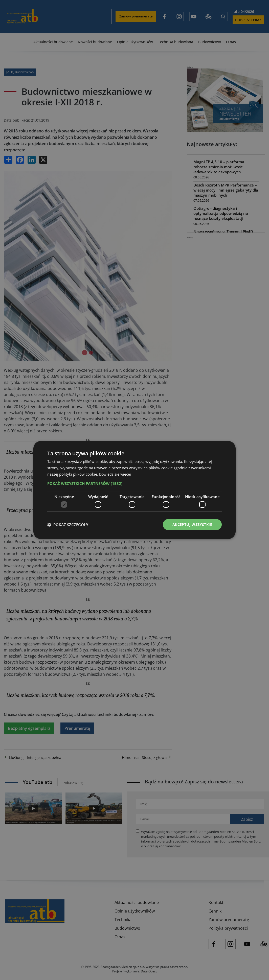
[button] (134, 483)
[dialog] (134, 490)
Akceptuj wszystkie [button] (192, 524)
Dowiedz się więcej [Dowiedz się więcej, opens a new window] (116, 474)
